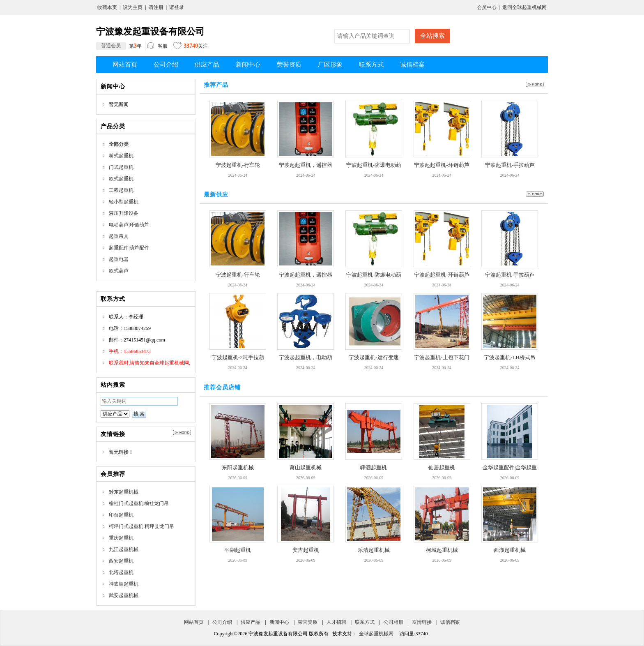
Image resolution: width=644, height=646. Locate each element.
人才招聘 (336, 622)
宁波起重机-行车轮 (238, 165)
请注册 (156, 7)
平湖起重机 (238, 550)
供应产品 (251, 622)
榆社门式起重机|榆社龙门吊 (139, 503)
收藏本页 (107, 7)
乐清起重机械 (374, 550)
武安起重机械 (124, 595)
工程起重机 (121, 190)
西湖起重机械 (510, 550)
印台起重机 (121, 515)
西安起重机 (121, 561)
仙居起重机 (442, 467)
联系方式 (365, 622)
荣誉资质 (308, 622)
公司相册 (393, 622)
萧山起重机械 (306, 467)
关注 (191, 47)
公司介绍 (222, 622)
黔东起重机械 (124, 492)
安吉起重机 (306, 550)
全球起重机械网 (376, 634)
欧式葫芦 (119, 271)
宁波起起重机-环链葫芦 (442, 165)
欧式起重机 (121, 179)
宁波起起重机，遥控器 (306, 165)
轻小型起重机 (124, 202)
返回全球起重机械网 (524, 7)
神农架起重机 (124, 584)
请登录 (177, 7)
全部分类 (119, 144)
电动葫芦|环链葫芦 (129, 225)
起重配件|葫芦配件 (129, 248)
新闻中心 (279, 622)
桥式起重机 (121, 156)
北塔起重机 (121, 572)
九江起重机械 (124, 549)
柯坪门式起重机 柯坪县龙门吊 (141, 526)
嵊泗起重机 (374, 467)
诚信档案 (450, 622)
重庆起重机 (121, 538)
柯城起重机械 (442, 550)
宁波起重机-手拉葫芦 (510, 165)
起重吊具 (119, 236)
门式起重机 (121, 167)
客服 (158, 46)
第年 (119, 46)
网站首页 (194, 622)
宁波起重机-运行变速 (374, 357)
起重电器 (119, 259)
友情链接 (422, 622)
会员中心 (487, 7)
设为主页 (133, 7)
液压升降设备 (124, 213)
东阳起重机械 (238, 467)
